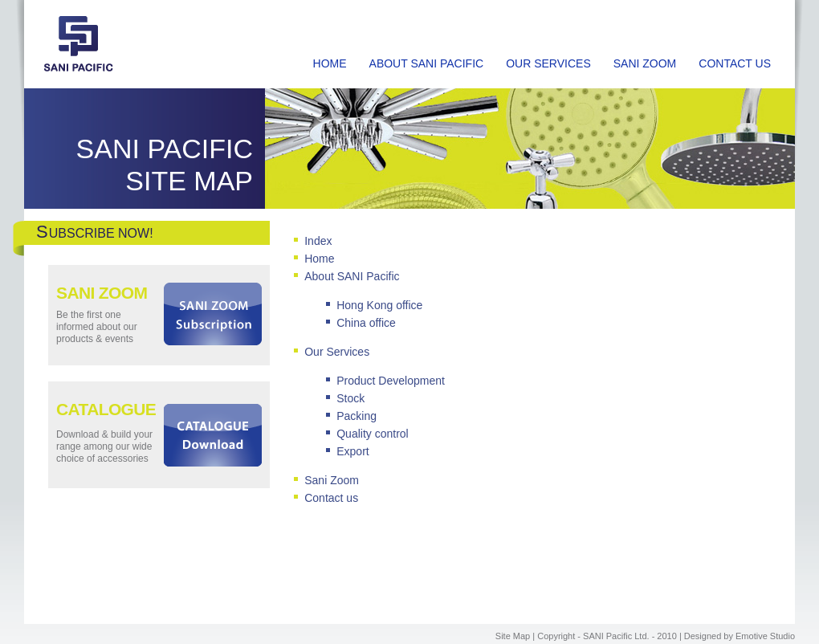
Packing (357, 416)
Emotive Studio (765, 636)
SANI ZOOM (645, 63)
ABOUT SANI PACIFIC (427, 63)
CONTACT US (735, 63)
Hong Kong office (379, 305)
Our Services (337, 352)
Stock (350, 398)
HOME (330, 63)
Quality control (372, 434)
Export (352, 451)
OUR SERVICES (548, 63)
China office (366, 323)
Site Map (513, 636)
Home (319, 259)
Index (318, 241)
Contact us (331, 498)
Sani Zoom (332, 480)
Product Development (391, 381)
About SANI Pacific (352, 276)
